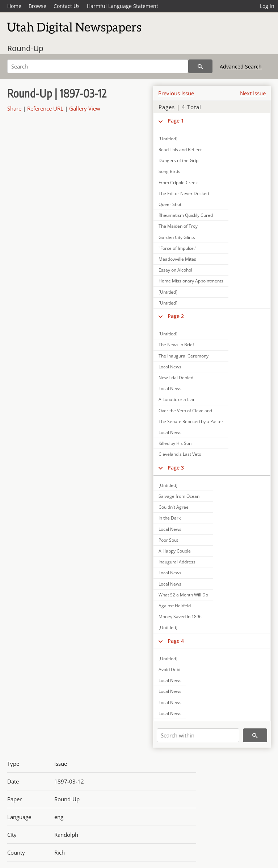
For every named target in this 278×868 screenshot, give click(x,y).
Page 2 (176, 316)
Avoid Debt (170, 669)
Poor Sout (168, 540)
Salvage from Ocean (179, 496)
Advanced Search (241, 67)
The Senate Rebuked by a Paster (191, 421)
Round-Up (25, 48)
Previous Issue (176, 93)
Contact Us (67, 6)
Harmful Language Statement (123, 6)
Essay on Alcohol (175, 270)
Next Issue (253, 93)
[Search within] (198, 735)
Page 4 (176, 641)
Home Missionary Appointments (191, 281)
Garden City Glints (177, 237)
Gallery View (85, 108)
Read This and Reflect (180, 150)
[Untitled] (168, 139)
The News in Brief (176, 345)
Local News (170, 367)
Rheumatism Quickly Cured (186, 215)
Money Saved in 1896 (180, 617)
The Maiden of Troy (178, 226)
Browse (37, 6)
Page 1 (176, 121)
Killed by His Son (175, 443)
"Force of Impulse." (178, 248)
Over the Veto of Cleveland (185, 411)
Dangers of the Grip (178, 160)
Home (14, 6)
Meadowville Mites (177, 259)
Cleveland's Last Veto (180, 454)
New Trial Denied (176, 378)
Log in (267, 6)
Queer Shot (170, 204)
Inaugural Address (177, 562)
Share (14, 108)
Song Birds (169, 171)
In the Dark (170, 518)
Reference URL (45, 108)
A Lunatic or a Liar (177, 399)
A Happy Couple (175, 551)
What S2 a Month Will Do (183, 595)
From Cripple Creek (178, 183)
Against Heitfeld (175, 606)
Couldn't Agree (174, 507)
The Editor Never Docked (184, 193)
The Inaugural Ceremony (184, 356)
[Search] (98, 66)
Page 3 (176, 468)
